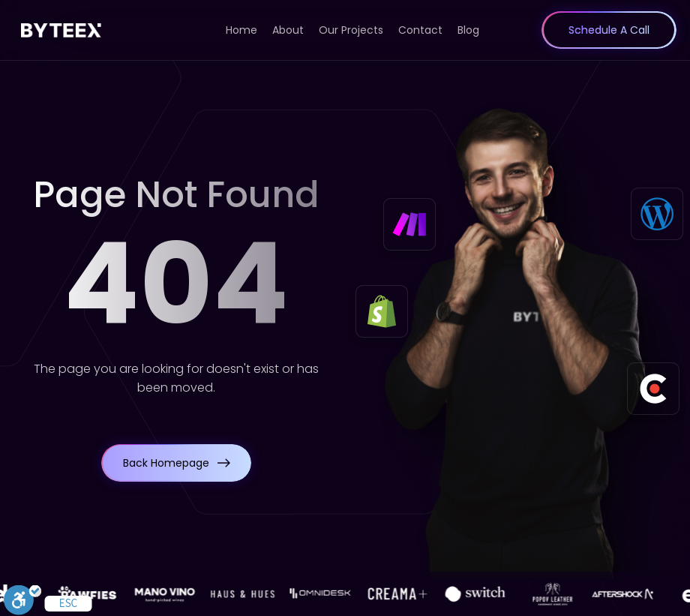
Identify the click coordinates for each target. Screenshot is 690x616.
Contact (420, 30)
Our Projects (351, 30)
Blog (468, 30)
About (288, 30)
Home (241, 30)
